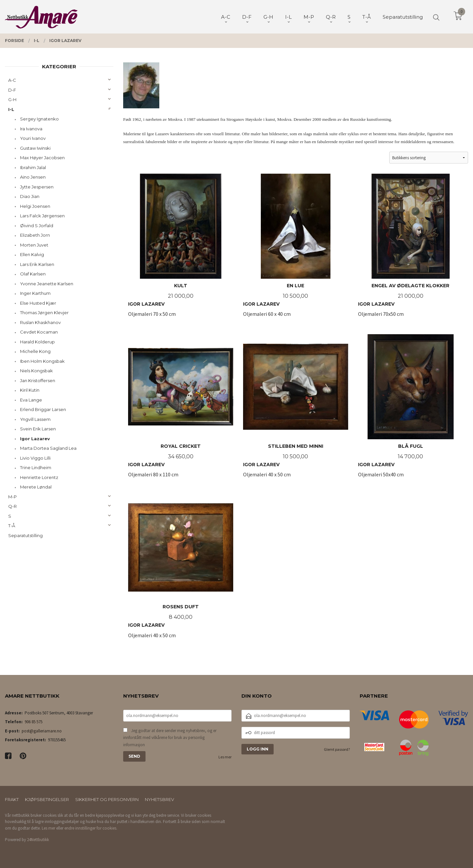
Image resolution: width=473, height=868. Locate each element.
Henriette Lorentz (39, 477)
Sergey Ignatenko (39, 119)
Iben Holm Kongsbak (42, 361)
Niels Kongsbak (36, 371)
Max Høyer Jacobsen (42, 158)
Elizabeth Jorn (35, 235)
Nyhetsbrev (159, 799)
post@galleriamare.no (42, 731)
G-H (12, 99)
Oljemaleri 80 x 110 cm (181, 410)
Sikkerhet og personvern (107, 799)
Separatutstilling (25, 535)
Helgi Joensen (35, 206)
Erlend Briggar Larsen (43, 409)
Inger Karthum (35, 293)
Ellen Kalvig (32, 254)
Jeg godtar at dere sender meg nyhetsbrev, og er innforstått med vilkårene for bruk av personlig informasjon (170, 738)
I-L (11, 109)
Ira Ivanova (31, 129)
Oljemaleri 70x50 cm (411, 249)
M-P (12, 497)
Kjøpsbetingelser (47, 799)
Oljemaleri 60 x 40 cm (296, 249)
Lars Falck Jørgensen (42, 216)
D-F (12, 90)
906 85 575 (34, 722)
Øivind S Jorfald (37, 226)
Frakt (12, 799)
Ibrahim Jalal (33, 167)
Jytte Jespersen (37, 187)
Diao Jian (30, 196)
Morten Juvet (34, 245)
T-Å (12, 526)
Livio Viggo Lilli (35, 458)
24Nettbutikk (38, 840)
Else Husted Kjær (38, 303)
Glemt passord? (337, 749)
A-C (12, 80)
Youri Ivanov (33, 138)
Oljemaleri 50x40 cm (411, 410)
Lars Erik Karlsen (37, 264)
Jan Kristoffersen (38, 380)
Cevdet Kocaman (39, 332)
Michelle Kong (35, 351)
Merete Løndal (36, 487)
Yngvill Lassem (35, 419)
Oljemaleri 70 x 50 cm (181, 249)
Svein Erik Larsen (38, 429)
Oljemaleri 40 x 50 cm (296, 410)
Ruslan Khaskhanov (40, 322)
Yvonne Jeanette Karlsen (47, 284)
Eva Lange (31, 400)
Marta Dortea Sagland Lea (48, 448)
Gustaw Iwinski (35, 148)
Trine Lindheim (36, 467)
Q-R (12, 506)
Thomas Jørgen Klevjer (44, 313)
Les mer (225, 757)
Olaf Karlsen (33, 274)
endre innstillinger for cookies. (91, 828)
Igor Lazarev (35, 439)
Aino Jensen (33, 177)
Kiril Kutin (30, 390)
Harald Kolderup (37, 342)
